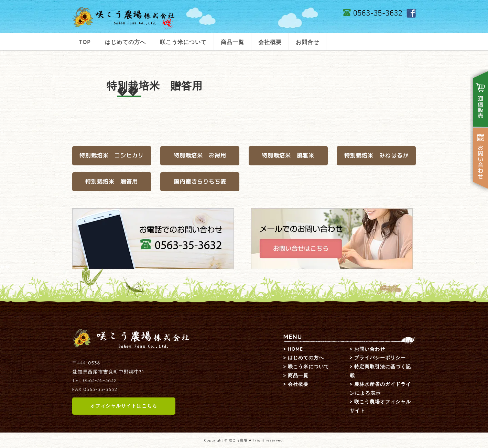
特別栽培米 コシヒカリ (112, 155)
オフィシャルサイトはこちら (124, 406)
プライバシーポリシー (380, 358)
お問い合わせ (370, 349)
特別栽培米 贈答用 (112, 182)
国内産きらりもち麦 (200, 182)
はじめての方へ (125, 42)
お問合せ (307, 42)
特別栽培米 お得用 (200, 155)
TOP (85, 42)
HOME (295, 349)
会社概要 (270, 42)
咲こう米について (183, 42)
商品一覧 (232, 42)
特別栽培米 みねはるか (376, 155)
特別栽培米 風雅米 (288, 155)
